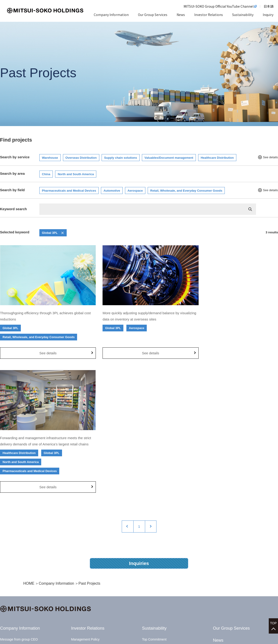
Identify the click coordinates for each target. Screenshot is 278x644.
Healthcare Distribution (217, 158)
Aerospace (135, 191)
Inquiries (139, 440)
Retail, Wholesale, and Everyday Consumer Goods (186, 191)
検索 (250, 209)
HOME (29, 460)
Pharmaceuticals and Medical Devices (69, 191)
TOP (273, 621)
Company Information (56, 460)
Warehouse (50, 158)
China (46, 174)
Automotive (112, 191)
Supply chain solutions (121, 158)
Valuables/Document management (169, 158)
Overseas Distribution (81, 158)
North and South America (76, 174)
